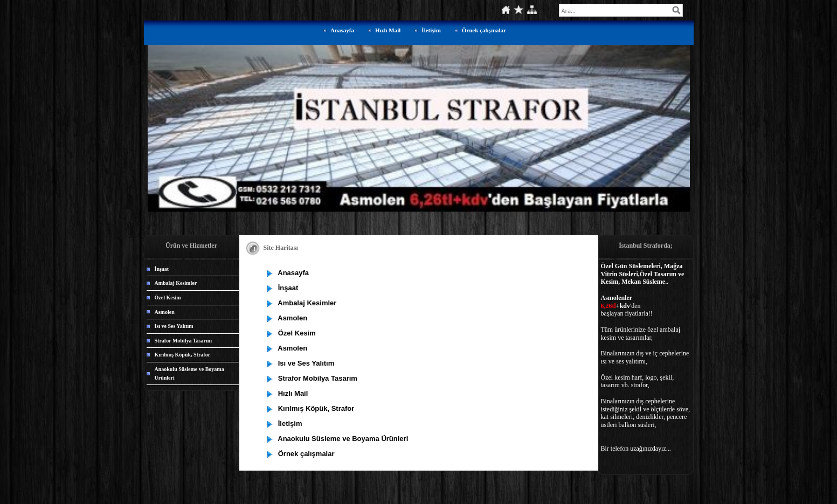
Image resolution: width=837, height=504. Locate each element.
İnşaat (162, 269)
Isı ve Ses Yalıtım (174, 326)
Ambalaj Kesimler (176, 283)
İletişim (431, 30)
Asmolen (165, 312)
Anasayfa (342, 30)
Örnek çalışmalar (484, 30)
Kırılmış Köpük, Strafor (183, 355)
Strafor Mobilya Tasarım (183, 341)
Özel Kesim (168, 297)
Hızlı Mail (388, 30)
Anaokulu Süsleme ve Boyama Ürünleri (189, 373)
